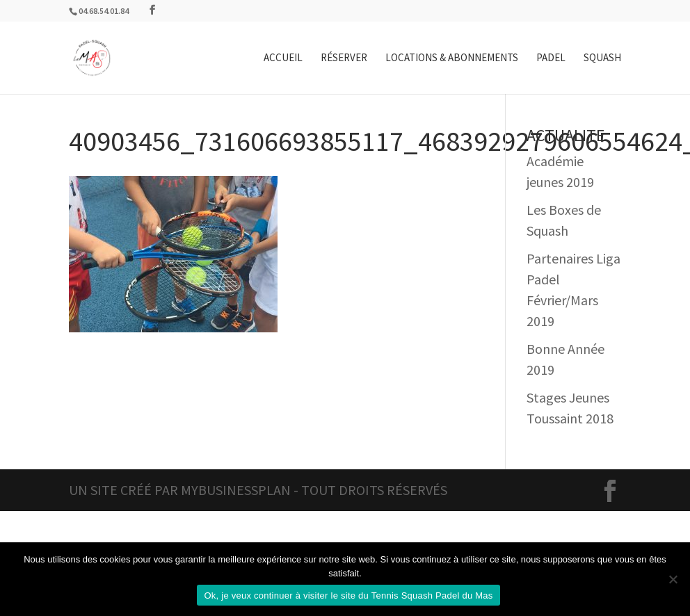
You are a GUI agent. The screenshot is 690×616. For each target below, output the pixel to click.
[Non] (673, 579)
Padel (551, 58)
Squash (602, 58)
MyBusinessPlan (236, 490)
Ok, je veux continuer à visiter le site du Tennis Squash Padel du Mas (348, 595)
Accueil (283, 58)
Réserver (344, 58)
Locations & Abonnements (452, 58)
